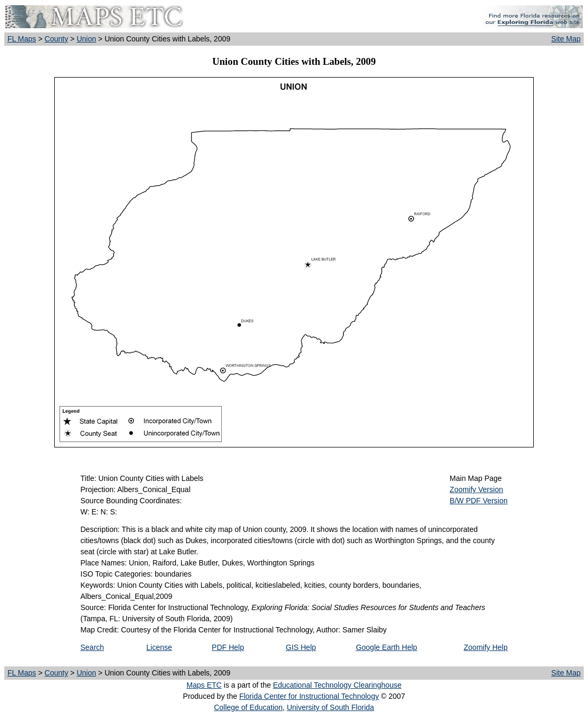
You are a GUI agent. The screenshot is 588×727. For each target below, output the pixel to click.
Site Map (566, 39)
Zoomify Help (485, 647)
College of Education (248, 707)
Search (92, 647)
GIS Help (301, 647)
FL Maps (22, 39)
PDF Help (228, 647)
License (159, 647)
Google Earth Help (386, 647)
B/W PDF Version (479, 501)
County (56, 39)
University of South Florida (330, 707)
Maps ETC (204, 685)
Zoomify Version (476, 489)
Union (86, 39)
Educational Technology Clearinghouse (337, 685)
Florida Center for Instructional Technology (309, 696)
